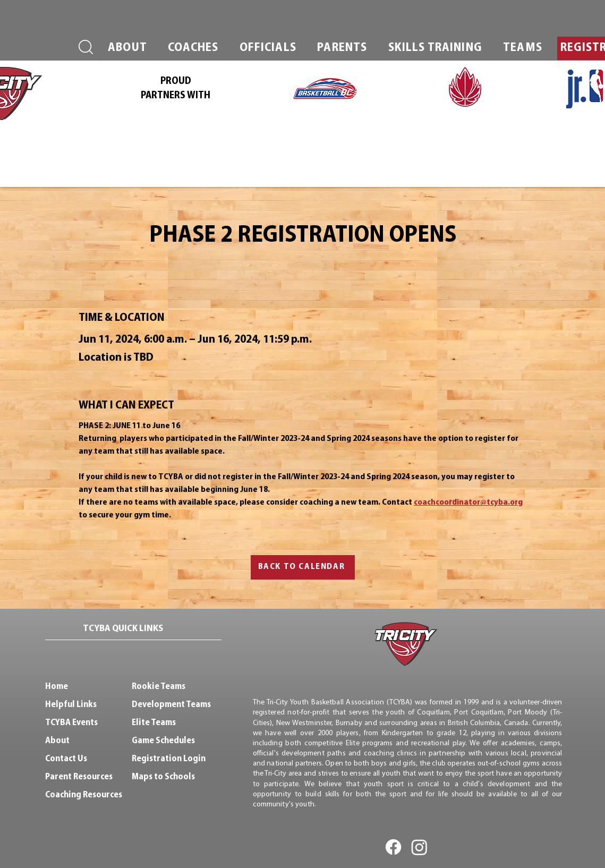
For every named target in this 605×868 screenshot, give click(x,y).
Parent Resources (79, 777)
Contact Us (66, 759)
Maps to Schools (163, 777)
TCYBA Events (71, 723)
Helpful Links (71, 705)
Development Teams (171, 705)
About (57, 741)
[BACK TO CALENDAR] (303, 567)
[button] (128, 48)
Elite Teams (154, 723)
